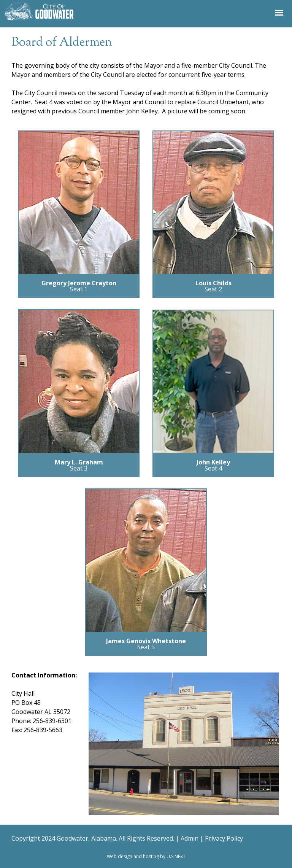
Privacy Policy (224, 838)
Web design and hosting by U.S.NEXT (146, 856)
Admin (190, 838)
